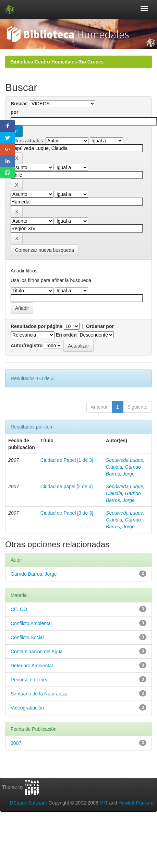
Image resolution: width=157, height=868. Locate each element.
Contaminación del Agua (37, 652)
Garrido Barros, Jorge (34, 574)
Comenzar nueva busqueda (45, 250)
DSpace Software (29, 803)
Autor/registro (27, 345)
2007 (16, 743)
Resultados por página (37, 326)
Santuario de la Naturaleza (39, 694)
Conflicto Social (27, 637)
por (15, 112)
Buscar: (20, 104)
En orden (66, 335)
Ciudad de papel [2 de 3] (67, 486)
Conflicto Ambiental (31, 623)
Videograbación (27, 708)
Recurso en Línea (30, 680)
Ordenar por (100, 326)
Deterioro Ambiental (32, 666)
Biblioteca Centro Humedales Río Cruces (57, 62)
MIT (104, 803)
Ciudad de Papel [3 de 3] (67, 513)
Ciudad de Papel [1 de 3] (67, 460)
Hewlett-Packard (136, 803)
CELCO (19, 609)
